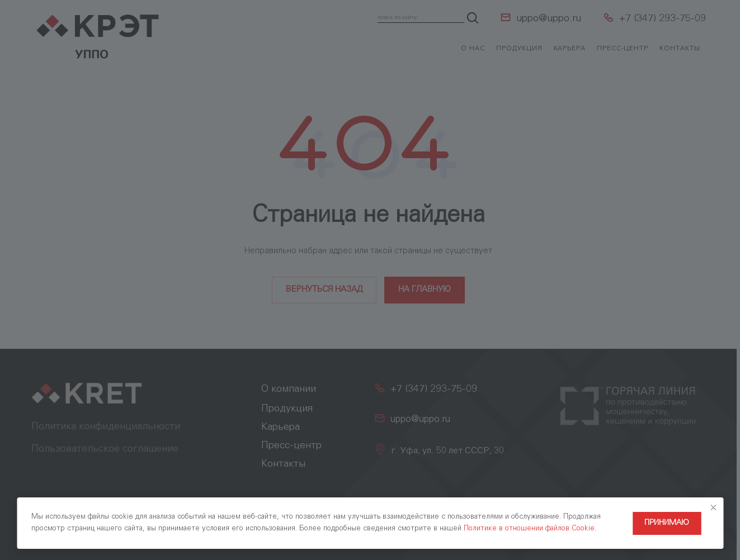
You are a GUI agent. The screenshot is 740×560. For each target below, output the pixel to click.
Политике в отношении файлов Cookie (529, 529)
